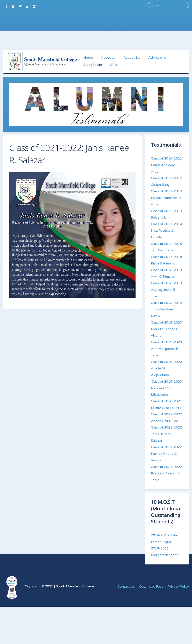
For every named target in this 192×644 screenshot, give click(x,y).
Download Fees (151, 587)
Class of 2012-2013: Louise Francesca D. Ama (167, 198)
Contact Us (126, 587)
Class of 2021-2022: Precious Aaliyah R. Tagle (167, 473)
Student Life (93, 65)
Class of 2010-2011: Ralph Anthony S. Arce (167, 165)
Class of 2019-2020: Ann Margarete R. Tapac (167, 349)
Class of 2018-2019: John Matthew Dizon (167, 309)
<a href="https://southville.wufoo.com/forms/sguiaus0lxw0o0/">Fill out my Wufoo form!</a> (96, 28)
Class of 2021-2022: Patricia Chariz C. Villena (167, 454)
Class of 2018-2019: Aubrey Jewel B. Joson (167, 290)
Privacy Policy (178, 587)
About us (108, 58)
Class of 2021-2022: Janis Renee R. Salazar (167, 434)
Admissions (157, 58)
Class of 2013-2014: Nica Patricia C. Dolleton (167, 231)
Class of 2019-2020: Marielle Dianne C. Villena (167, 329)
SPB (114, 65)
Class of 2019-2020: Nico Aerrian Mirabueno (167, 388)
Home (88, 58)
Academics (132, 58)
